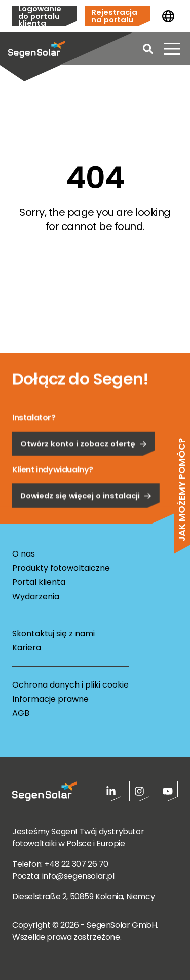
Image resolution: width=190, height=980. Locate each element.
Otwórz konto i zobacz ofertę (84, 469)
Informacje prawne (50, 699)
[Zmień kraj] (168, 16)
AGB (21, 713)
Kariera (27, 648)
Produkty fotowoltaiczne (61, 568)
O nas (24, 554)
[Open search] (148, 49)
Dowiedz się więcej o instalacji (86, 521)
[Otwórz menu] (172, 49)
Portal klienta (39, 582)
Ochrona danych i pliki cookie (70, 685)
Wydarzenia (36, 596)
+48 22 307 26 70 (76, 864)
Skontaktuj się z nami (53, 633)
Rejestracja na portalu (114, 16)
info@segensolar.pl (78, 876)
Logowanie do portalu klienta (40, 16)
